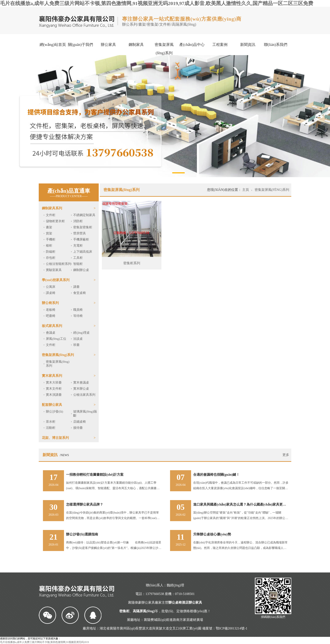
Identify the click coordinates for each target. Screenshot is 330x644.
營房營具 (80, 233)
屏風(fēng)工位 (56, 339)
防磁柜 (51, 252)
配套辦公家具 (52, 405)
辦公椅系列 (50, 303)
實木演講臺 (54, 395)
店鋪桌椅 (80, 422)
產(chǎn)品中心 (192, 45)
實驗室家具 (54, 270)
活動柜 (51, 428)
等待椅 (78, 316)
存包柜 (51, 258)
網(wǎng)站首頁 (53, 45)
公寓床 (51, 287)
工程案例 (220, 45)
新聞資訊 (248, 45)
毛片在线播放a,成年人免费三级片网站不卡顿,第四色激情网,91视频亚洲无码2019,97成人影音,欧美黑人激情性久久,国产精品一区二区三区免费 (157, 3)
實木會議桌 (81, 382)
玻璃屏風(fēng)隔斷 (85, 414)
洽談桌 (78, 339)
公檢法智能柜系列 (59, 264)
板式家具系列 (52, 326)
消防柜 (78, 221)
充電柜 (78, 246)
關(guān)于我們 (81, 45)
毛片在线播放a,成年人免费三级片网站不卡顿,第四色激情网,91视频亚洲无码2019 (44, 642)
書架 (49, 227)
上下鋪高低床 (83, 252)
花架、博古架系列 (55, 438)
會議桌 (51, 333)
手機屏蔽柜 (81, 239)
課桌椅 (51, 293)
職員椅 (78, 310)
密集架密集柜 (83, 227)
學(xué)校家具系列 (56, 280)
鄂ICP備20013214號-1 (232, 628)
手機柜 (51, 239)
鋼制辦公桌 (81, 270)
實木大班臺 (54, 382)
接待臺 (78, 428)
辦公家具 (108, 45)
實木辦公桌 (81, 389)
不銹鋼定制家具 (84, 215)
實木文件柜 (54, 389)
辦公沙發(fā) (55, 412)
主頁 (246, 190)
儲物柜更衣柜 (55, 221)
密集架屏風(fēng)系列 (164, 49)
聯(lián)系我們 (276, 45)
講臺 (76, 287)
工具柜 (78, 258)
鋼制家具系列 (52, 208)
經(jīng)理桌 (81, 333)
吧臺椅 (51, 316)
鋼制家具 (136, 45)
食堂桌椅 (80, 293)
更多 (286, 455)
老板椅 (51, 310)
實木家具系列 (52, 376)
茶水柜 (51, 422)
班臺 (76, 345)
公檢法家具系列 (84, 395)
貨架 (49, 233)
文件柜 (51, 215)
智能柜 (78, 264)
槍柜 (49, 246)
